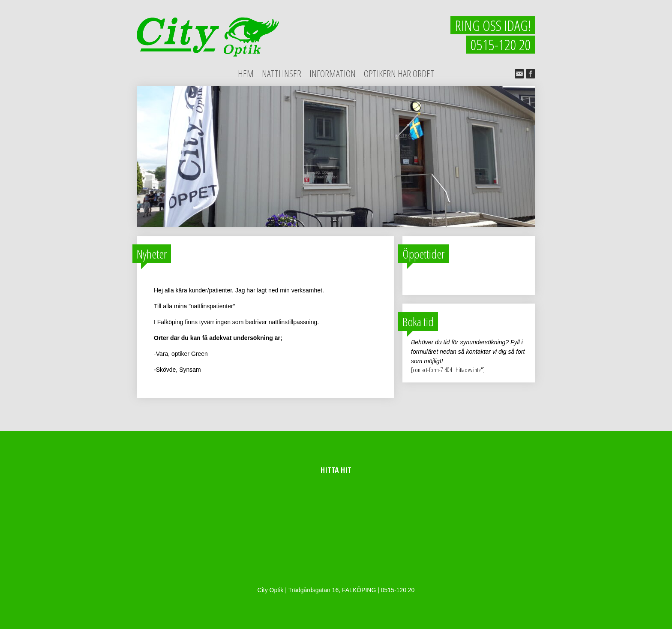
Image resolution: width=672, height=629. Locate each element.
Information (333, 73)
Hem (246, 73)
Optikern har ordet (399, 73)
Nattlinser (282, 73)
